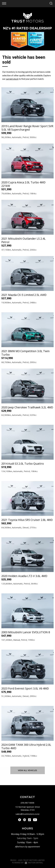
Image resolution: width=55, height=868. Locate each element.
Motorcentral (34, 863)
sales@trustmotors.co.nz (27, 814)
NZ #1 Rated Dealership (27, 28)
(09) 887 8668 (27, 803)
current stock (12, 79)
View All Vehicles (27, 770)
